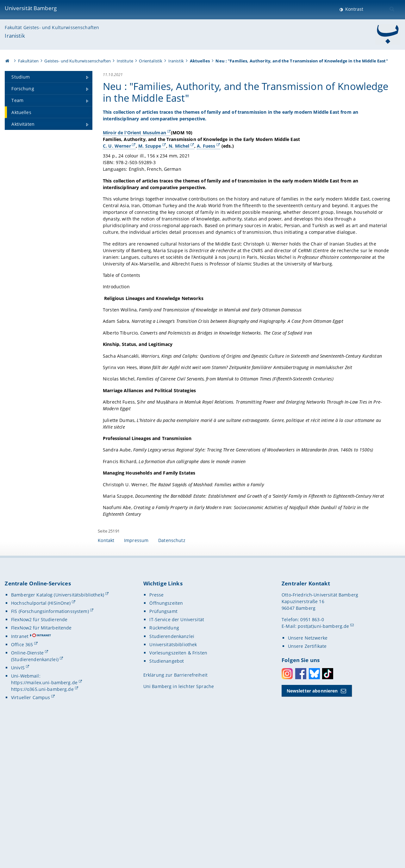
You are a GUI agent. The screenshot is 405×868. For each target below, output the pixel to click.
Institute (125, 61)
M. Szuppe (150, 171)
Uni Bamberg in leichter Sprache (179, 824)
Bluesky (314, 812)
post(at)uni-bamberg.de (323, 764)
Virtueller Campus (31, 836)
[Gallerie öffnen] (341, 165)
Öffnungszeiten (166, 741)
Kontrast (354, 9)
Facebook (301, 812)
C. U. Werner (117, 171)
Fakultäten (28, 61)
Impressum (136, 678)
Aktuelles (200, 61)
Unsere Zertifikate (307, 784)
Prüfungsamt (163, 749)
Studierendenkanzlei (172, 774)
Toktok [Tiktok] (328, 812)
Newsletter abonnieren (312, 829)
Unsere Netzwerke (308, 776)
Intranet (20, 774)
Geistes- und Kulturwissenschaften (78, 61)
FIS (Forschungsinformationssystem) (50, 749)
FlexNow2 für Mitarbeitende (41, 766)
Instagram (287, 812)
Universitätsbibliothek (173, 783)
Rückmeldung (164, 766)
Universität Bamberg (31, 8)
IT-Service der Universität (177, 758)
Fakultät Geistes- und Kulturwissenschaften (52, 27)
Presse (156, 733)
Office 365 (22, 783)
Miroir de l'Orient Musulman (134, 151)
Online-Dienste (27, 791)
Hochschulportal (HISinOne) (41, 741)
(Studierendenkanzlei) (35, 798)
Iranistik (15, 36)
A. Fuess (206, 171)
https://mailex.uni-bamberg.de (44, 821)
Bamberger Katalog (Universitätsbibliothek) (58, 733)
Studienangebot (167, 799)
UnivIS (18, 806)
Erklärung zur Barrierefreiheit (175, 813)
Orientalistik (151, 61)
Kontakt (106, 678)
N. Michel (179, 171)
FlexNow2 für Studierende (39, 758)
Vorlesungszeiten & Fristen (178, 791)
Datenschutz (172, 678)
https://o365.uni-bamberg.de (42, 827)
